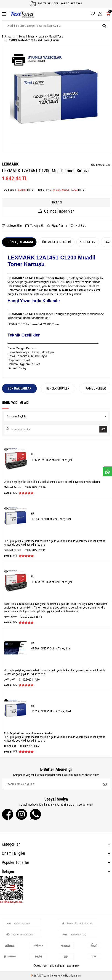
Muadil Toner (27, 37)
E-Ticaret (44, 976)
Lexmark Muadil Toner (51, 37)
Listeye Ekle (12, 226)
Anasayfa (8, 37)
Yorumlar (88, 242)
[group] (56, 98)
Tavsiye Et (34, 226)
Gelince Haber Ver (56, 211)
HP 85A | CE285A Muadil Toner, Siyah (51, 711)
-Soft (35, 976)
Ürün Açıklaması (19, 242)
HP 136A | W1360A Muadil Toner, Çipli (52, 460)
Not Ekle (78, 226)
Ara (103, 429)
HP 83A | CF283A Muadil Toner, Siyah (51, 519)
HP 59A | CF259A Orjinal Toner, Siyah (51, 649)
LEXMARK (10, 164)
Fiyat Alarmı (57, 226)
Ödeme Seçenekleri (56, 242)
